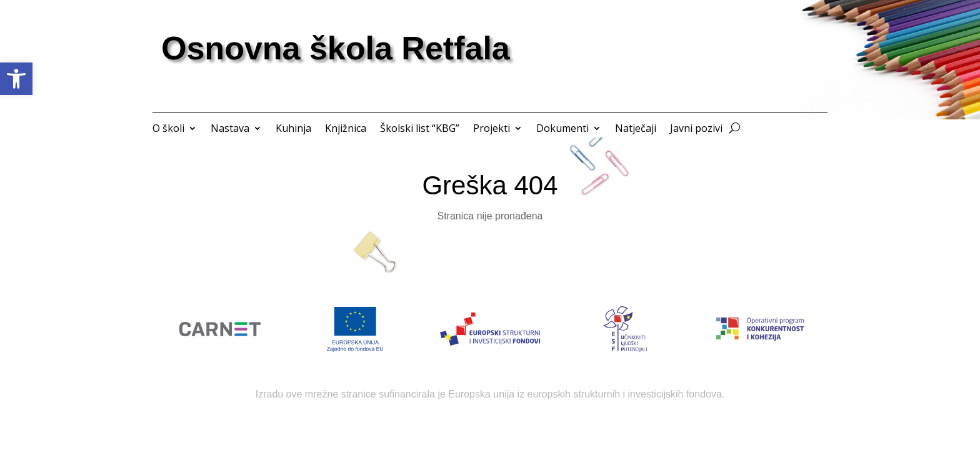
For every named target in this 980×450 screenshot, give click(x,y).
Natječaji (636, 129)
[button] (16, 79)
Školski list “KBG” (420, 129)
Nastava (230, 129)
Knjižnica (346, 129)
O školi (168, 129)
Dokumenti (562, 129)
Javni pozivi (696, 129)
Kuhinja (293, 129)
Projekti (492, 129)
